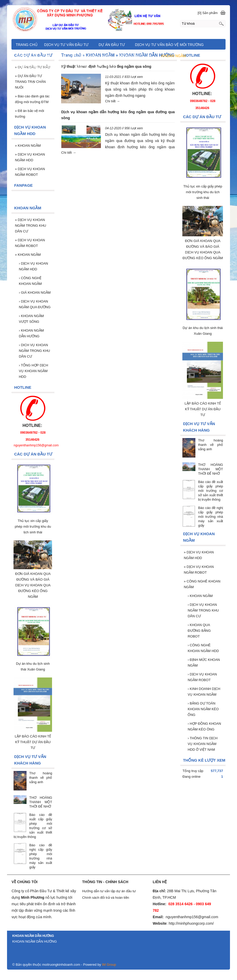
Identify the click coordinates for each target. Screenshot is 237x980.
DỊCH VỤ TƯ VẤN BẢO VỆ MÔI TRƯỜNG (169, 45)
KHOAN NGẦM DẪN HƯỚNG (31, 333)
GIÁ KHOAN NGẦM (35, 293)
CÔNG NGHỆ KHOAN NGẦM (30, 281)
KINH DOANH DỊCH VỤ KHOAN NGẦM (204, 692)
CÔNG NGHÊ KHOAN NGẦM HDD (203, 648)
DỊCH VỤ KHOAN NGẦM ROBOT (199, 570)
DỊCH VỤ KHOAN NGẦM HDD (199, 555)
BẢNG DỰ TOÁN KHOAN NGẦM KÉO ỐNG (203, 709)
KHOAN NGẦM (200, 596)
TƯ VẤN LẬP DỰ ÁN (33, 56)
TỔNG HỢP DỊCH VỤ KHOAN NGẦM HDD (33, 371)
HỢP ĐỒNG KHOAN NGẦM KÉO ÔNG (204, 726)
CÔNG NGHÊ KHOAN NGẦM (202, 584)
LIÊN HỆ (82, 67)
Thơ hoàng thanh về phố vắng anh (210, 445)
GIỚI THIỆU (105, 67)
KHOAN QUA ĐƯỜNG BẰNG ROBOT (199, 631)
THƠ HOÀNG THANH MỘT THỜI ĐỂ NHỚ (210, 469)
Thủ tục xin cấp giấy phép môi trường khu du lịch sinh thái (203, 192)
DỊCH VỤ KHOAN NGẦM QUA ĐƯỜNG (35, 304)
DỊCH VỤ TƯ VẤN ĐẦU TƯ (66, 45)
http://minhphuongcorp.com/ (191, 923)
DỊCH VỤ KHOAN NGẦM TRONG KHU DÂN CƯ (203, 610)
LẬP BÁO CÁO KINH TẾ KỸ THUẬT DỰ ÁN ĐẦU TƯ (203, 409)
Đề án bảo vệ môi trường (29, 114)
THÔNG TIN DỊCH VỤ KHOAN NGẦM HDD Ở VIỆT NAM (203, 744)
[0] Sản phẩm (208, 13)
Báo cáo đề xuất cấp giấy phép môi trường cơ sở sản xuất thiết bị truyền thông (210, 491)
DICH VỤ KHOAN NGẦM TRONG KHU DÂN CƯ (34, 351)
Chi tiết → (113, 101)
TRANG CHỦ (26, 45)
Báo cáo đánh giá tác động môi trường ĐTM (32, 99)
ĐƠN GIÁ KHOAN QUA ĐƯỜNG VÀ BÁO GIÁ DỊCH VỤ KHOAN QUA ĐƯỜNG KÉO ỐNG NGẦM (33, 585)
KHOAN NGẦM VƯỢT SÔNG (31, 319)
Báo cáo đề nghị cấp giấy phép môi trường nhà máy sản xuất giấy (210, 517)
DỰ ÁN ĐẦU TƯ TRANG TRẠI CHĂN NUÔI (30, 82)
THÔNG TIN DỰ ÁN (135, 56)
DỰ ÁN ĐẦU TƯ (112, 45)
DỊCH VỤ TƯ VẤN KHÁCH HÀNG (84, 56)
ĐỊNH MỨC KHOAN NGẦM (204, 663)
